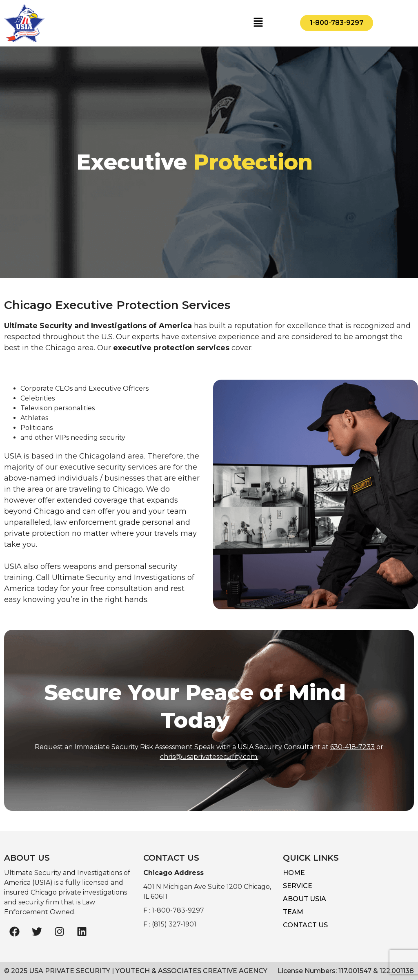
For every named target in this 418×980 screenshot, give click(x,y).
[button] (258, 23)
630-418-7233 (352, 747)
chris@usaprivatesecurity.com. (209, 757)
